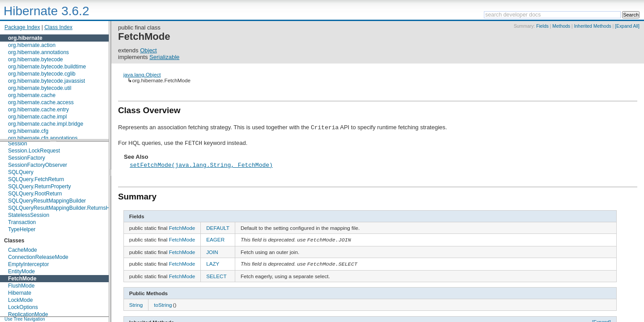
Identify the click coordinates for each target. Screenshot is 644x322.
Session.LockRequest (34, 151)
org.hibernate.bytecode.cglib (42, 74)
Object (148, 50)
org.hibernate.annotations (38, 52)
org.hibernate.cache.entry (38, 110)
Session (18, 144)
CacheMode (23, 250)
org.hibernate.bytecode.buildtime (47, 67)
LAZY (213, 264)
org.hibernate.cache (32, 95)
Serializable (164, 57)
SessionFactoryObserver (38, 165)
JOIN (212, 252)
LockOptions (23, 307)
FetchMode (22, 279)
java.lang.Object (142, 74)
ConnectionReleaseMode (38, 257)
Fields (542, 26)
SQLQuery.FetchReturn (36, 179)
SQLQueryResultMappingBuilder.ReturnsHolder (65, 208)
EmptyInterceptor (28, 264)
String (136, 306)
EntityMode (21, 271)
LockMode (20, 300)
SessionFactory (27, 158)
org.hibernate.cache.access (41, 102)
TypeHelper (22, 229)
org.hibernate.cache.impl (37, 117)
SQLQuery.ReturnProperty (40, 186)
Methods (561, 26)
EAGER (215, 239)
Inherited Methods (592, 26)
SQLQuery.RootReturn (35, 194)
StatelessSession (29, 215)
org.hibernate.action (32, 45)
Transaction (22, 222)
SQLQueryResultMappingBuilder (47, 201)
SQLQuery (21, 172)
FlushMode (21, 286)
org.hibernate (25, 38)
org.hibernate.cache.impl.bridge (46, 124)
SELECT (216, 277)
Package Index (22, 27)
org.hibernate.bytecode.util (40, 88)
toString (163, 306)
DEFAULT (218, 228)
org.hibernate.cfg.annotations (43, 138)
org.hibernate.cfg (28, 131)
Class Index (58, 27)
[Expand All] (627, 26)
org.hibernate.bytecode (36, 59)
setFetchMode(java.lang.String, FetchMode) (201, 165)
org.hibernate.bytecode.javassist (47, 81)
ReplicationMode (28, 314)
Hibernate (20, 293)
